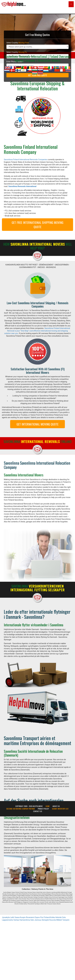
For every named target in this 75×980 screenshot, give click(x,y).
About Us (56, 806)
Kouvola (53, 920)
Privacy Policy (43, 809)
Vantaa (16, 920)
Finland (47, 917)
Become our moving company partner (21, 809)
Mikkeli (59, 920)
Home (48, 806)
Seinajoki (45, 920)
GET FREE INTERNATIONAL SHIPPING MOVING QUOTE (38, 225)
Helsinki (58, 917)
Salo (32, 920)
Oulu (64, 917)
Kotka (53, 917)
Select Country (18, 43)
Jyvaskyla (6, 917)
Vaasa (17, 917)
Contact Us (38, 811)
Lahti (12, 917)
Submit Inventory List (60, 809)
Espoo (37, 917)
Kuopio (23, 917)
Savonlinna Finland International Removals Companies (26, 160)
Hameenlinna (25, 920)
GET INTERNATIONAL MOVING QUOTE (38, 424)
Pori (42, 917)
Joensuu (38, 920)
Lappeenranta (7, 920)
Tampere (66, 920)
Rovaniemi (30, 917)
